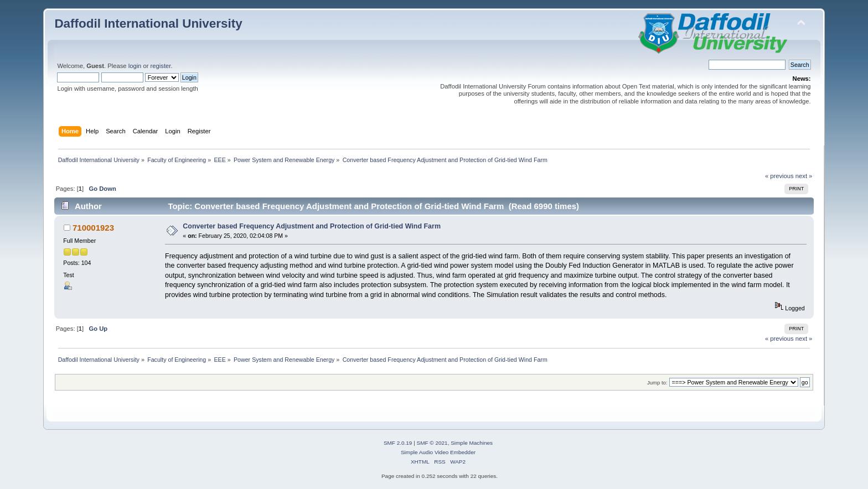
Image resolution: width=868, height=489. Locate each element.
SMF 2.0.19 (398, 443)
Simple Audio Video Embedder (438, 452)
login (135, 66)
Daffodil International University (148, 24)
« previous (779, 176)
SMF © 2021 (432, 443)
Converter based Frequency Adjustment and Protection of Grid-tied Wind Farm (312, 226)
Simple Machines (472, 443)
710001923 (93, 228)
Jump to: (657, 383)
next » (804, 176)
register (161, 66)
